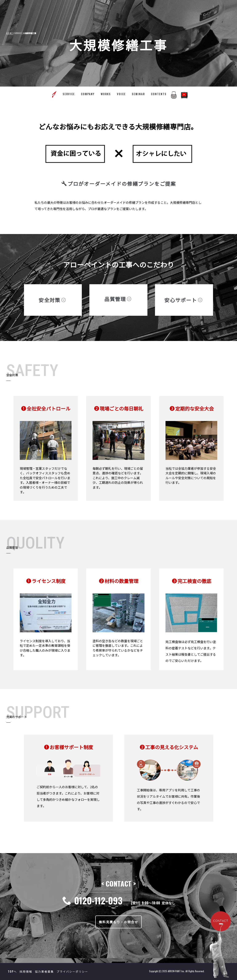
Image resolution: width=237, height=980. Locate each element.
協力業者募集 (44, 971)
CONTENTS (159, 94)
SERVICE (69, 94)
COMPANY (88, 94)
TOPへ (12, 971)
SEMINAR (138, 94)
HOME (10, 33)
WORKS (106, 94)
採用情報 (26, 971)
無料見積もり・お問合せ (118, 922)
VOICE (121, 94)
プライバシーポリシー (72, 971)
